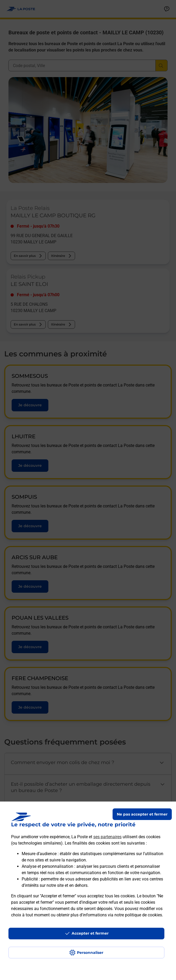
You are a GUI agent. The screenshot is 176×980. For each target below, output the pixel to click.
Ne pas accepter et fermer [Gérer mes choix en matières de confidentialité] (142, 814)
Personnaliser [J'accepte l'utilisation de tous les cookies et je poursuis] (90, 953)
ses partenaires (107, 837)
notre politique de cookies (138, 915)
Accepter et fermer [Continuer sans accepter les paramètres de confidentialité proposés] (90, 933)
